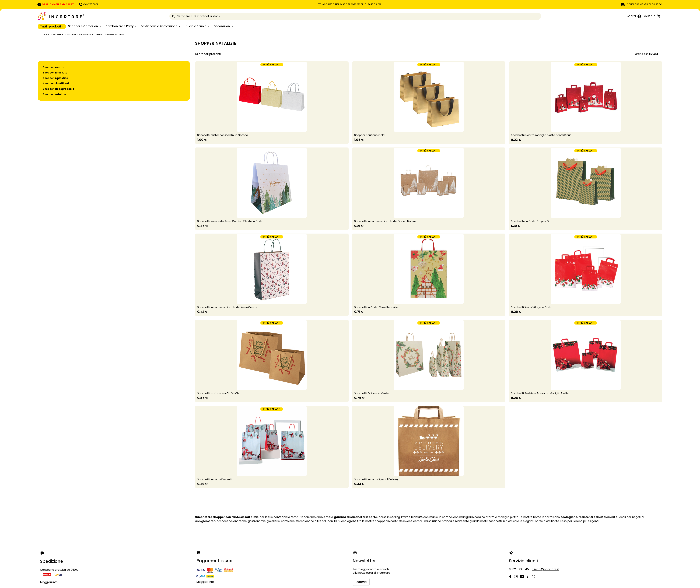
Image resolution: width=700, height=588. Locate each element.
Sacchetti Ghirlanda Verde (371, 393)
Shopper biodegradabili (58, 89)
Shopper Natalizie (54, 94)
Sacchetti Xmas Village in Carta (532, 307)
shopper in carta (387, 521)
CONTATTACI (88, 4)
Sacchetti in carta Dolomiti (215, 479)
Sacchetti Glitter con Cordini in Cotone (223, 135)
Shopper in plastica (55, 78)
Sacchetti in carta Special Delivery (376, 479)
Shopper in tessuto (55, 73)
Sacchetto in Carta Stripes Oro (531, 221)
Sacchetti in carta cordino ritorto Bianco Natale (385, 221)
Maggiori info (49, 582)
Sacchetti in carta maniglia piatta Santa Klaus (541, 135)
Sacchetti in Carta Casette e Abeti (377, 307)
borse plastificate (547, 521)
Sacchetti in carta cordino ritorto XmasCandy (227, 307)
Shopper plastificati (56, 83)
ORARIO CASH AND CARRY (55, 4)
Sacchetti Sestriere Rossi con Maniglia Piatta (540, 393)
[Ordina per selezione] (647, 54)
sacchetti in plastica (503, 521)
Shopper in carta (54, 67)
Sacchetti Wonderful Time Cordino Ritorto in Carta (230, 221)
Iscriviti (361, 582)
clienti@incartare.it (545, 569)
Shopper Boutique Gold (369, 135)
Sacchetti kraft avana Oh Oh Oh (218, 393)
